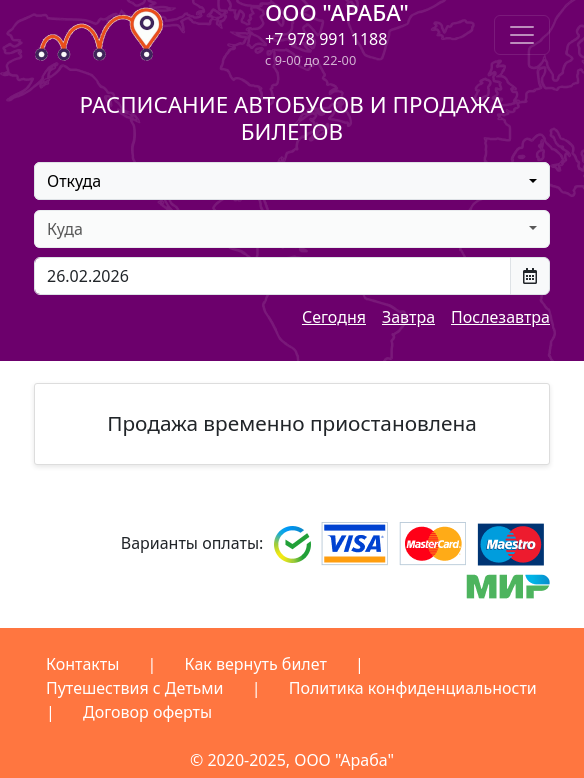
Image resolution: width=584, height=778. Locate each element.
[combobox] (292, 181)
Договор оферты (147, 712)
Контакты (82, 664)
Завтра (408, 317)
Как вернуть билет (256, 664)
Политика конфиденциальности (413, 688)
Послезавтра (500, 317)
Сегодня (334, 317)
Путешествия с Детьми (135, 688)
